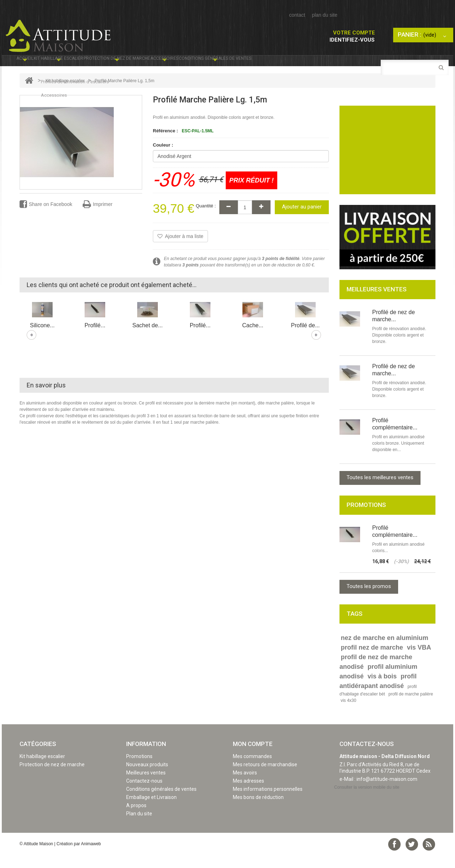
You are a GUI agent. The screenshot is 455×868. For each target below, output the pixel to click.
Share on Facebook (46, 218)
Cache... (253, 339)
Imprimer (98, 218)
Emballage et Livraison (151, 811)
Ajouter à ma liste (180, 250)
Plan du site (139, 827)
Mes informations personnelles (268, 803)
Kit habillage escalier (86, 63)
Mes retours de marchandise (265, 778)
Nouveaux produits (147, 778)
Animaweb (91, 858)
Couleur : (164, 159)
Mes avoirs (245, 787)
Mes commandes (252, 770)
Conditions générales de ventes (329, 63)
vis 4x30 (348, 714)
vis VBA (419, 661)
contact (297, 15)
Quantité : (206, 220)
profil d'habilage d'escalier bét (378, 704)
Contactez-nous (144, 795)
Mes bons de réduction (258, 811)
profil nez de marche (372, 661)
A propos (136, 819)
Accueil (31, 63)
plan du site (325, 15)
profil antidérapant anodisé (378, 695)
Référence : (165, 145)
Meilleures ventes (146, 787)
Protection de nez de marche (175, 63)
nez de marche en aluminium (385, 652)
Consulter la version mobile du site (367, 801)
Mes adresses (248, 795)
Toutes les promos (369, 600)
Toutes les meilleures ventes (380, 491)
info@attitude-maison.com (387, 793)
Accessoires (250, 63)
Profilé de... (306, 339)
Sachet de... (147, 339)
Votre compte (354, 33)
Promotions (139, 770)
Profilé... (95, 339)
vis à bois (382, 690)
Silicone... (42, 339)
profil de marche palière (411, 708)
